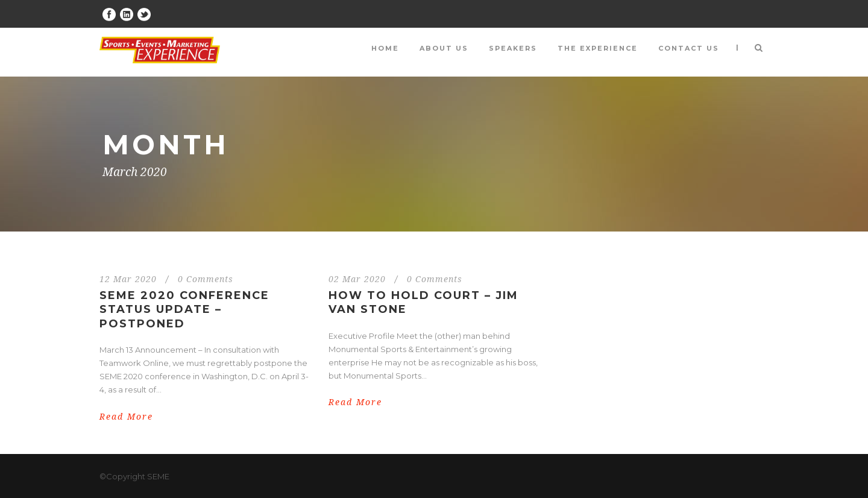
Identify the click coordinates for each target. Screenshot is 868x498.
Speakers (513, 48)
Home (385, 48)
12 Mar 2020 (128, 279)
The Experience (598, 48)
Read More (126, 417)
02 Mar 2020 (357, 279)
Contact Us (689, 48)
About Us (444, 48)
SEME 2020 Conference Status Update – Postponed (184, 310)
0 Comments (206, 279)
